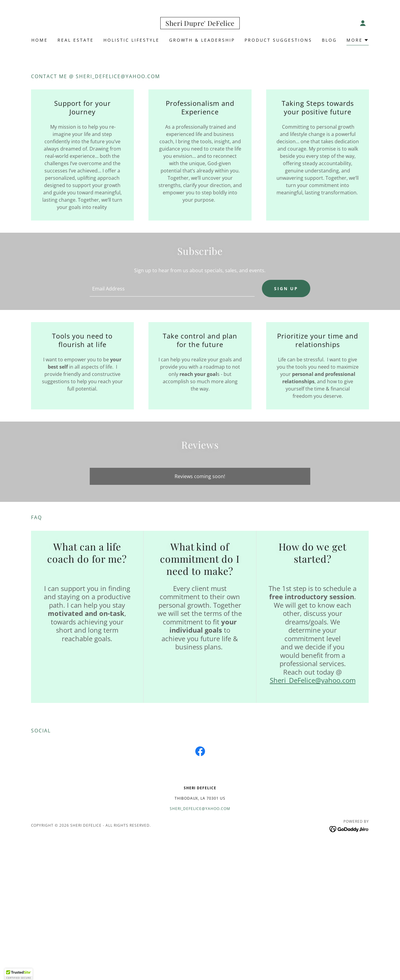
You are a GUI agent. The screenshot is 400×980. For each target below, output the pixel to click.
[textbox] (172, 289)
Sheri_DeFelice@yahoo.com (313, 681)
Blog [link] (329, 40)
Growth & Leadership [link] (202, 40)
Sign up (286, 289)
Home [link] (40, 40)
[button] (363, 23)
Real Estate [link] (76, 40)
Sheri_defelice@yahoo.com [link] (200, 809)
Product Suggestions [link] (278, 40)
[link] (200, 24)
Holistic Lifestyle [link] (131, 40)
